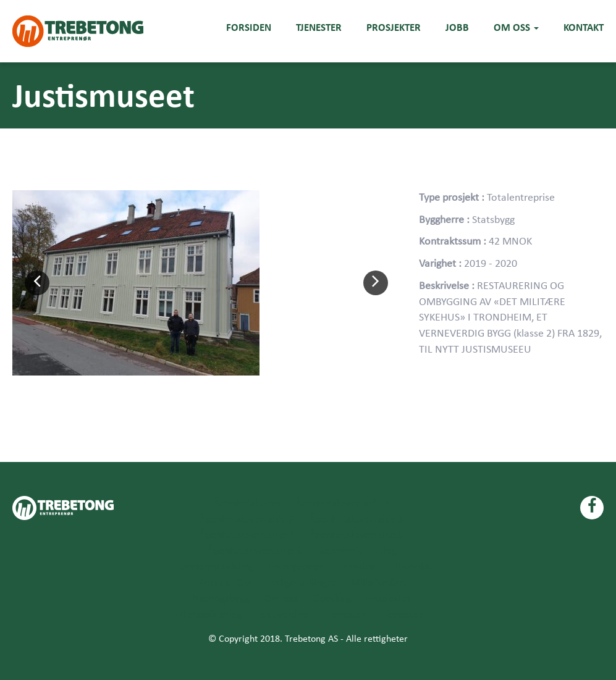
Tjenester (319, 27)
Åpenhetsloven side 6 (255, 551)
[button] (37, 283)
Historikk (411, 567)
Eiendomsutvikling (213, 567)
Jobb (457, 27)
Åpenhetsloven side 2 (247, 520)
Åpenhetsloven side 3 (357, 520)
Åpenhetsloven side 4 (247, 535)
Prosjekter (394, 27)
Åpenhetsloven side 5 (357, 535)
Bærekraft (340, 551)
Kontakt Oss (225, 583)
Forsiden (249, 27)
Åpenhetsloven (247, 504)
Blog (387, 551)
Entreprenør (296, 567)
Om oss (516, 27)
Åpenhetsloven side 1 (342, 504)
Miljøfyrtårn (378, 583)
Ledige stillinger (302, 583)
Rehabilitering (211, 615)
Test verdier (283, 615)
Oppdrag (332, 599)
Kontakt (584, 27)
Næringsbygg (221, 599)
